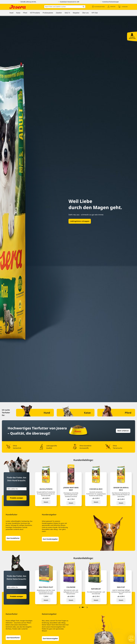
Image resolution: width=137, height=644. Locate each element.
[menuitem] (11, 13)
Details (46, 502)
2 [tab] (85, 607)
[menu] (68, 13)
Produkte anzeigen (17, 498)
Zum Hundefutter (13, 538)
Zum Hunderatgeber (50, 539)
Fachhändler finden (99, 7)
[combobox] (65, 7)
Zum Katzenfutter (13, 638)
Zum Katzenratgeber (50, 638)
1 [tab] (83, 607)
